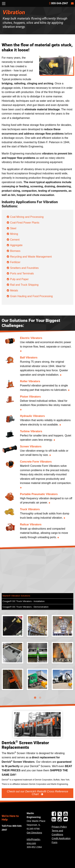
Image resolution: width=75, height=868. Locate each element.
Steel (13, 228)
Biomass (15, 251)
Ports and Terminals (22, 273)
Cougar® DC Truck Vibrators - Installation (24, 601)
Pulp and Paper (19, 279)
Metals (14, 290)
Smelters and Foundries (24, 268)
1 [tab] (35, 698)
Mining (14, 234)
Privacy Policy (59, 827)
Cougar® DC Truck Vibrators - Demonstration (25, 607)
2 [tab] (40, 698)
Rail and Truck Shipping (24, 285)
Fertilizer (15, 262)
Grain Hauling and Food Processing (31, 296)
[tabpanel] (37, 655)
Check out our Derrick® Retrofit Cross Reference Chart (37, 793)
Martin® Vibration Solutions (16, 596)
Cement (15, 240)
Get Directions (34, 833)
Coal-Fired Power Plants (25, 223)
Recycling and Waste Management (31, 257)
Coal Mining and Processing (27, 217)
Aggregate (16, 245)
